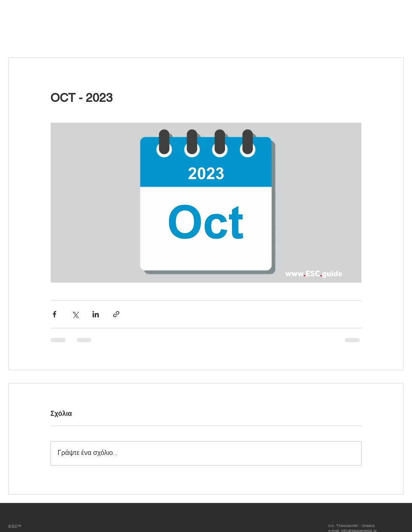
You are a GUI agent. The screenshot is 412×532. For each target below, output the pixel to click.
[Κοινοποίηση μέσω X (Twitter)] (75, 314)
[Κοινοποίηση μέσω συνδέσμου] (116, 314)
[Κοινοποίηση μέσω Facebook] (54, 314)
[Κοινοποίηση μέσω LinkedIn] (96, 314)
